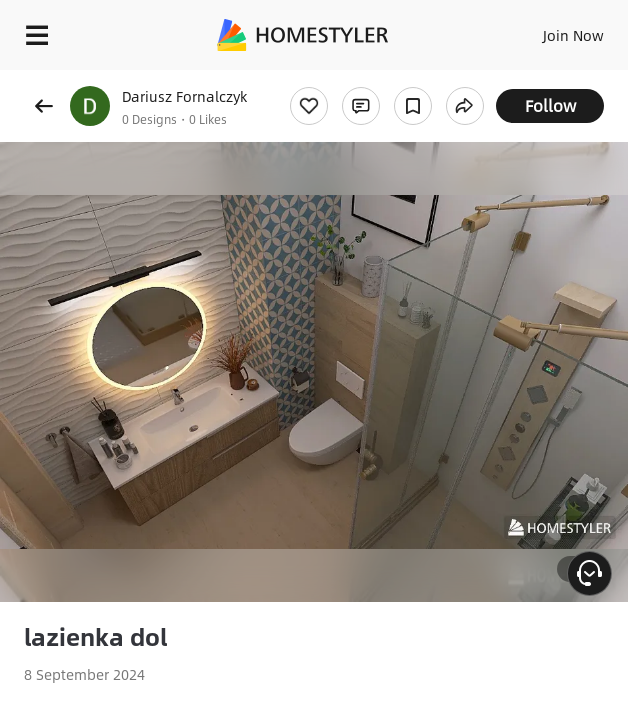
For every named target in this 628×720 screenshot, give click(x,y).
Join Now (573, 35)
